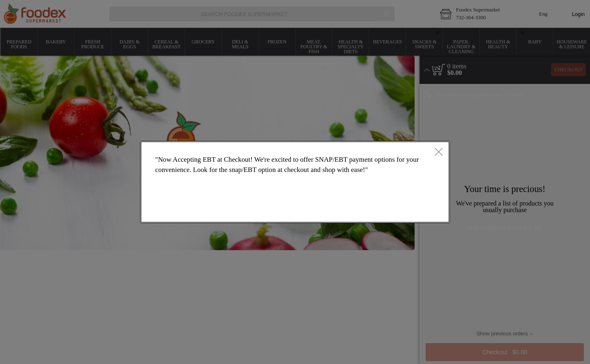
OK (411, 209)
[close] (439, 153)
